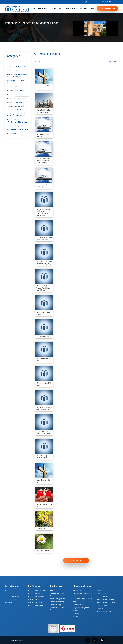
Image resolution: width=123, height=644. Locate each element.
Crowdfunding (55, 605)
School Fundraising (57, 602)
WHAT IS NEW (70, 8)
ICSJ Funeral (11, 134)
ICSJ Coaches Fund (14, 110)
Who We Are (42, 8)
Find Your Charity (107, 8)
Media (99, 591)
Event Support (55, 591)
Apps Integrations (58, 599)
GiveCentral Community (37, 596)
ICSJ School (11, 94)
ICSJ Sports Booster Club (16, 106)
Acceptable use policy (105, 596)
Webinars (8, 602)
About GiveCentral (12, 596)
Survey (75, 616)
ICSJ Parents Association (16, 91)
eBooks (75, 611)
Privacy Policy (102, 605)
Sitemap (76, 613)
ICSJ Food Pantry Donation (16, 98)
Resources (84, 8)
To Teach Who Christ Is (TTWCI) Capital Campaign (17, 121)
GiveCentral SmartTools (37, 591)
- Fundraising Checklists (83, 599)
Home (33, 8)
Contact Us (101, 594)
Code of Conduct (104, 608)
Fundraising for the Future (57, 609)
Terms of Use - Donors (106, 599)
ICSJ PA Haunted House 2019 (17, 67)
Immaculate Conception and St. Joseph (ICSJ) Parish (17, 76)
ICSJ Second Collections (16, 102)
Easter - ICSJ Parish (14, 71)
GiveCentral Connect (36, 602)
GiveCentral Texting (35, 605)
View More (76, 560)
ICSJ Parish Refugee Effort (16, 126)
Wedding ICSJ (12, 87)
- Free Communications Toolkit (83, 595)
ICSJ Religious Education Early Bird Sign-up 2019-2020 (17, 115)
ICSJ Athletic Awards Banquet (17, 130)
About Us (8, 594)
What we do (56, 8)
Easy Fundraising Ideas (81, 608)
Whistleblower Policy (105, 611)
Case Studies (78, 605)
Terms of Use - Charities (106, 602)
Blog (92, 8)
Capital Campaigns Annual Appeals (58, 595)
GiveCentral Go (33, 599)
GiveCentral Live (34, 594)
